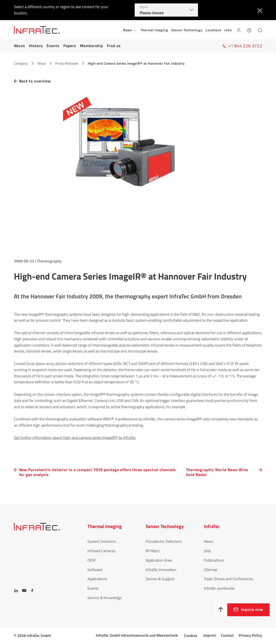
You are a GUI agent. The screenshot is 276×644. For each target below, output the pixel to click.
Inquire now (252, 609)
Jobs (228, 30)
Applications (97, 579)
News (42, 63)
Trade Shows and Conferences (228, 579)
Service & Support (160, 579)
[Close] (259, 10)
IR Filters (153, 551)
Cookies (191, 636)
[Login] (239, 30)
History (36, 46)
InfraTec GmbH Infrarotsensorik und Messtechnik (137, 635)
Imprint (210, 635)
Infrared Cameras (101, 551)
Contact (227, 635)
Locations (213, 30)
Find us (114, 46)
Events (53, 46)
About (20, 46)
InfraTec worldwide (219, 588)
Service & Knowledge (105, 598)
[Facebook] (32, 590)
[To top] (221, 610)
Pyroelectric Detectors (164, 541)
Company (21, 63)
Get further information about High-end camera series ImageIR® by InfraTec (75, 438)
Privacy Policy (250, 635)
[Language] (249, 30)
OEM (91, 560)
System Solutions (102, 541)
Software (95, 570)
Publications (214, 560)
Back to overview (35, 81)
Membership (92, 46)
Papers (70, 46)
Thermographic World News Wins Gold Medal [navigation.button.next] (217, 472)
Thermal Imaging (154, 30)
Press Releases (67, 63)
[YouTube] (24, 590)
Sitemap (211, 570)
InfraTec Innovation (161, 570)
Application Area (159, 560)
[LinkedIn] (16, 590)
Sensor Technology (187, 30)
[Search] (260, 30)
